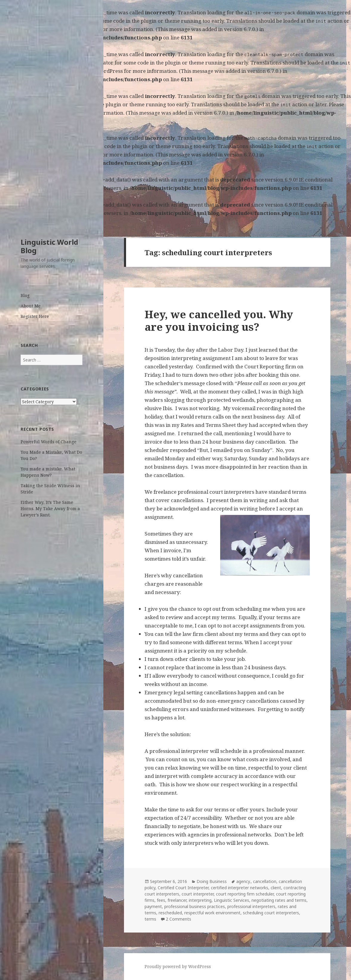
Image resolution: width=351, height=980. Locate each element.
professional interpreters (251, 906)
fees (161, 900)
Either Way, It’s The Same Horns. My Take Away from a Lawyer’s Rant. (50, 509)
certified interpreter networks (240, 888)
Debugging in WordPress (69, 29)
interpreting (200, 900)
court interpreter (198, 894)
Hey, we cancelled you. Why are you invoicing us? (219, 320)
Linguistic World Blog (49, 246)
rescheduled (170, 913)
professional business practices (195, 906)
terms (150, 919)
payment (153, 906)
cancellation (265, 881)
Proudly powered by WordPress (178, 966)
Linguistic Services (232, 900)
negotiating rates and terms (279, 900)
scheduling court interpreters (271, 913)
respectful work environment (212, 913)
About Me (31, 306)
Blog (25, 295)
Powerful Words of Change (49, 442)
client (276, 888)
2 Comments (178, 919)
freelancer (177, 900)
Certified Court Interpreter (183, 888)
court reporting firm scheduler (245, 894)
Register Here (35, 316)
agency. (243, 881)
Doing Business (212, 881)
